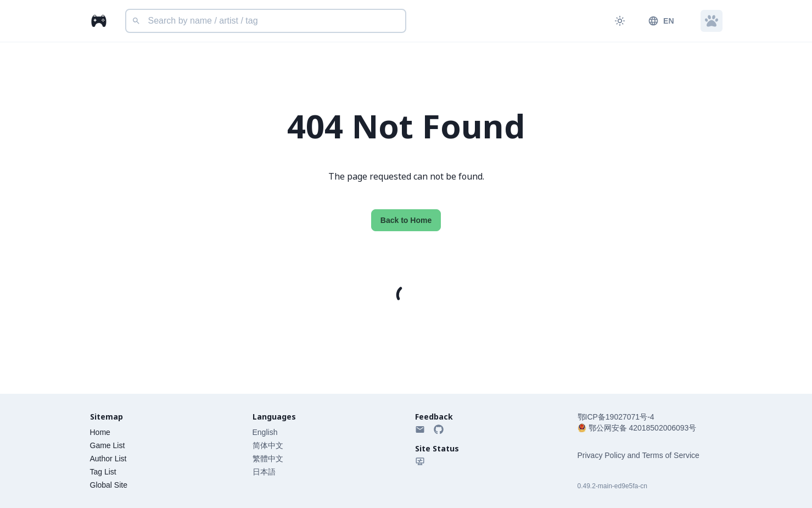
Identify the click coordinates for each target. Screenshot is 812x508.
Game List (108, 445)
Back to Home (406, 220)
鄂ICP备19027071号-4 (616, 417)
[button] (712, 21)
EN (661, 21)
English (265, 432)
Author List (108, 459)
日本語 (264, 472)
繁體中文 (268, 459)
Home (100, 432)
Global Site (109, 485)
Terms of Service (671, 455)
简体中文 (268, 445)
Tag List (103, 472)
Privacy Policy (601, 455)
